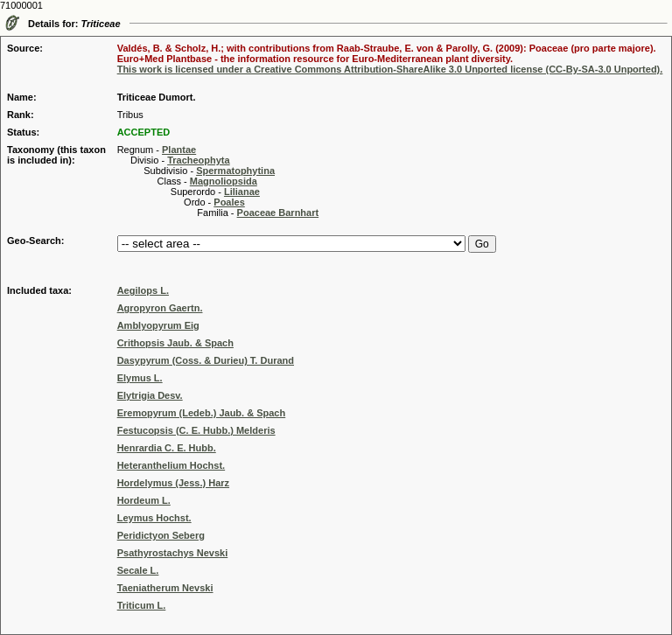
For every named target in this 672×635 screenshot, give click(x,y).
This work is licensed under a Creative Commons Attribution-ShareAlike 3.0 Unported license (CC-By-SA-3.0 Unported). (390, 69)
